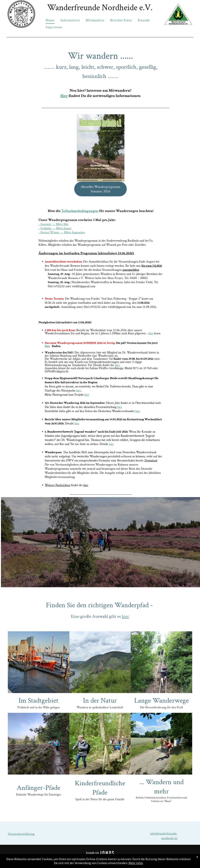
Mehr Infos (136, 863)
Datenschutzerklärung (21, 834)
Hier (64, 96)
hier (151, 333)
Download (151, 461)
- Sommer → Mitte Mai (53, 224)
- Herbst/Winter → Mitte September (62, 232)
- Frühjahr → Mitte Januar (55, 228)
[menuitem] (50, 20)
